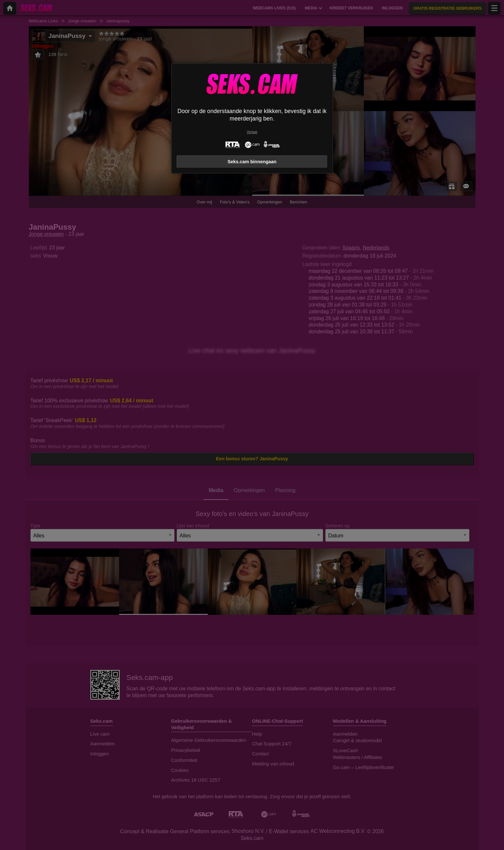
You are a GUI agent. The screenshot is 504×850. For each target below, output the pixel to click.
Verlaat (252, 132)
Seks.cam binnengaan (252, 162)
